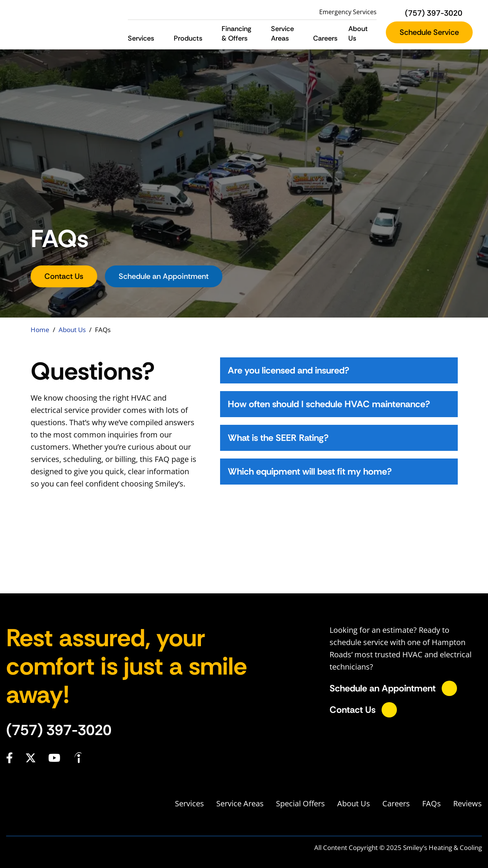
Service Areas (240, 803)
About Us (72, 330)
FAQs (432, 803)
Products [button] (188, 38)
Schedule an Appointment (164, 276)
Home (40, 330)
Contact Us (64, 276)
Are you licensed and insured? (289, 370)
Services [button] (141, 38)
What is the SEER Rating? (278, 438)
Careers (325, 38)
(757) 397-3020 (59, 730)
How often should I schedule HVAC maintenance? (329, 404)
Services (189, 803)
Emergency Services (348, 12)
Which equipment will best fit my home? (310, 471)
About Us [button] (358, 34)
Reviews (468, 803)
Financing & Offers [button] (237, 34)
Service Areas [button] (282, 34)
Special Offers (300, 803)
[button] (161, 38)
